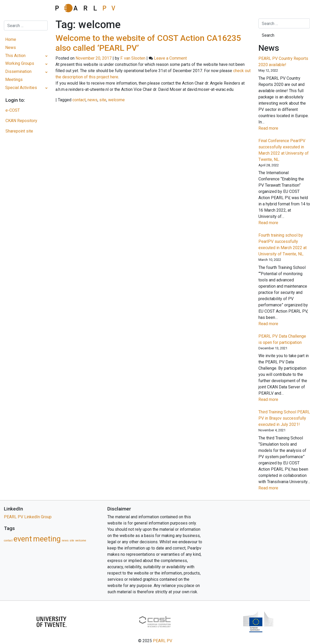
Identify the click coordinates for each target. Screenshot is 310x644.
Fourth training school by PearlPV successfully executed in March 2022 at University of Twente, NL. (283, 245)
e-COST (13, 110)
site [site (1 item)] (72, 541)
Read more (277, 128)
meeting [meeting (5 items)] (47, 539)
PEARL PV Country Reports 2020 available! (283, 62)
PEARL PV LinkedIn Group (28, 517)
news (92, 100)
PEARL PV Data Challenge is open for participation (282, 339)
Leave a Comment (170, 58)
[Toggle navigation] (26, 9)
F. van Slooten (133, 58)
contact (79, 100)
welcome (116, 100)
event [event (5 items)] (23, 539)
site (103, 100)
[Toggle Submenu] (46, 56)
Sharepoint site (19, 131)
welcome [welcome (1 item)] (81, 541)
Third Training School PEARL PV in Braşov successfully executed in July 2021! (284, 418)
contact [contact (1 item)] (8, 541)
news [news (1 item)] (65, 541)
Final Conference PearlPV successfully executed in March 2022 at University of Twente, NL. (284, 150)
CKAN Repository (21, 121)
